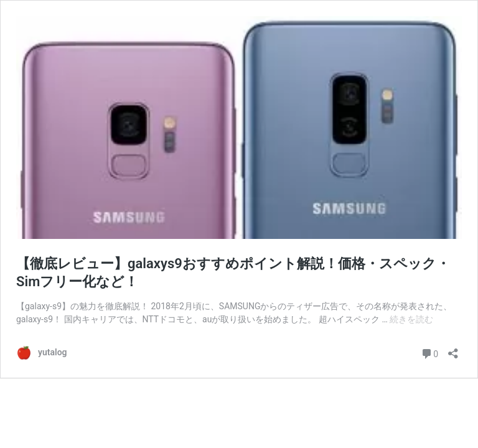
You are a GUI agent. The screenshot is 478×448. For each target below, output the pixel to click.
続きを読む (411, 319)
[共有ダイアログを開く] (453, 349)
